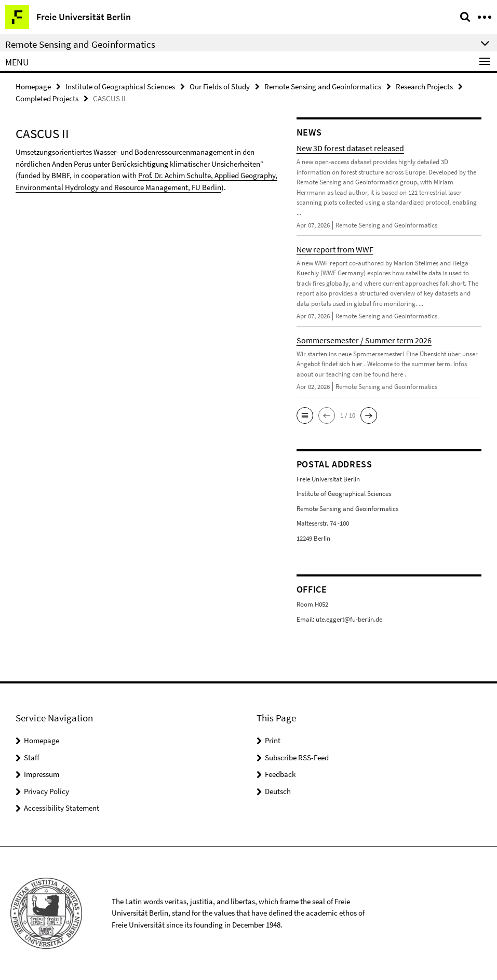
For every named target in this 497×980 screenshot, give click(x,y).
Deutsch (278, 791)
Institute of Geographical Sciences (120, 86)
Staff (32, 757)
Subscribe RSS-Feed (297, 757)
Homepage (33, 86)
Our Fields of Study (220, 86)
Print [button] (273, 740)
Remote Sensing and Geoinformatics (323, 86)
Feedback (280, 774)
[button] (305, 415)
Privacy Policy (46, 791)
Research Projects (424, 86)
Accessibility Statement (62, 808)
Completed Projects (47, 98)
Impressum (42, 774)
